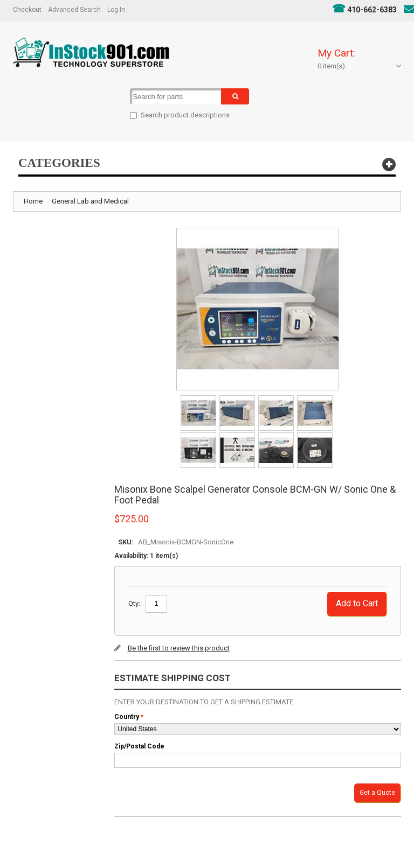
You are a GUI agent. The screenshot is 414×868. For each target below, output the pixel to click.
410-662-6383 (372, 10)
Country (127, 717)
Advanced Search (74, 10)
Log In (116, 10)
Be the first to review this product (179, 648)
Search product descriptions (185, 115)
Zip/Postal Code (139, 746)
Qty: (134, 603)
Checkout (27, 10)
